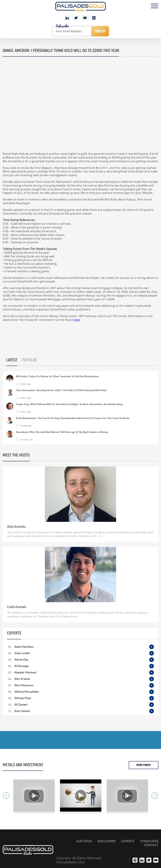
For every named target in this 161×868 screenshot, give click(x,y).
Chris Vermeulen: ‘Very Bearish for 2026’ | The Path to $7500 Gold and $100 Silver (61, 390)
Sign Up (100, 31)
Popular (29, 360)
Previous (6, 796)
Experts (128, 841)
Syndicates (149, 841)
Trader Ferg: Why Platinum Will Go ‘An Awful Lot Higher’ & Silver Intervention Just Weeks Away (69, 404)
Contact (151, 845)
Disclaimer (107, 841)
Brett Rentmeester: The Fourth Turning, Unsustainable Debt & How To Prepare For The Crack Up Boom (73, 418)
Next (155, 796)
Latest (12, 360)
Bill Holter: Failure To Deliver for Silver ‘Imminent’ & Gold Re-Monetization (58, 377)
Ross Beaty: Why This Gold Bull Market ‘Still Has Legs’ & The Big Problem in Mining (62, 432)
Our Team (84, 841)
